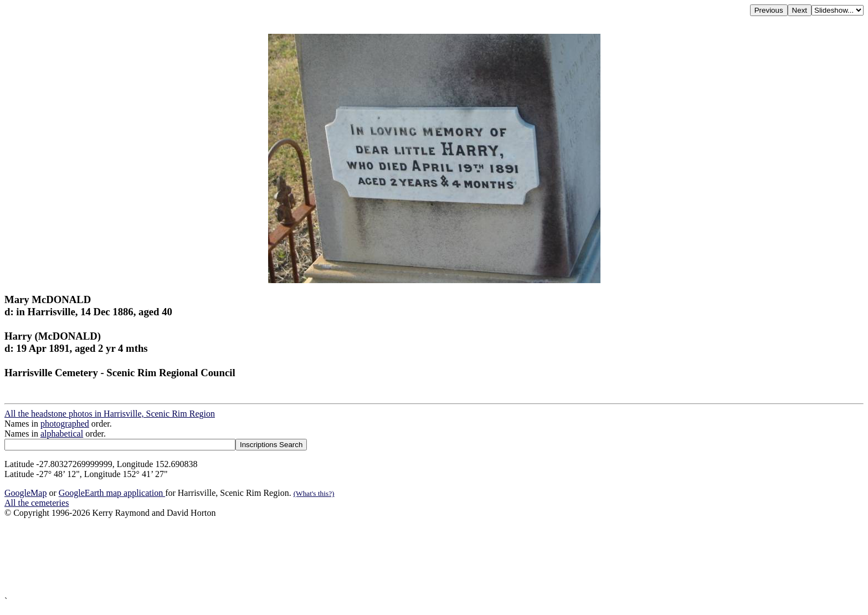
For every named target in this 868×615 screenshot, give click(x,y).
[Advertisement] (337, 557)
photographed (65, 424)
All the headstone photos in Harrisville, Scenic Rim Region (110, 414)
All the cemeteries (37, 503)
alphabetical (62, 434)
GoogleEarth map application (112, 493)
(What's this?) (314, 493)
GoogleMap (25, 493)
